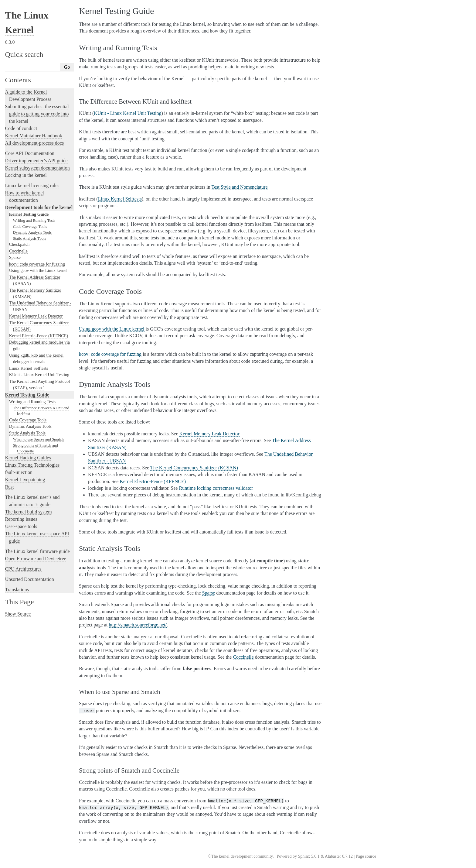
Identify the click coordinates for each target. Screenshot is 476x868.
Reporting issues (21, 519)
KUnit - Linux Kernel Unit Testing (39, 375)
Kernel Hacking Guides (28, 458)
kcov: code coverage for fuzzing (37, 264)
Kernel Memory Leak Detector (36, 316)
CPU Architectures (23, 569)
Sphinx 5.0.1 (309, 856)
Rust (9, 487)
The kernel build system (28, 512)
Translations (17, 590)
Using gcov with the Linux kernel (38, 270)
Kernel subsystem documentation (37, 168)
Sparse (15, 257)
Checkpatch (19, 244)
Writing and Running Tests (34, 220)
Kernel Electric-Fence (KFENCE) (39, 336)
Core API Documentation (30, 153)
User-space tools (21, 526)
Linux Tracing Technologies (32, 465)
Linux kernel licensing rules (32, 185)
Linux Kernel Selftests (29, 368)
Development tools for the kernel (39, 207)
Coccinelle (18, 251)
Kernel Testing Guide (29, 214)
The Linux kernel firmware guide (37, 551)
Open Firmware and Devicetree (35, 559)
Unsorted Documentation (29, 579)
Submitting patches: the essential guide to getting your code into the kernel (37, 114)
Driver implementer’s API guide (36, 161)
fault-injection (19, 472)
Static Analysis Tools (30, 238)
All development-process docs (34, 143)
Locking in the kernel (26, 175)
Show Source (18, 614)
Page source (366, 856)
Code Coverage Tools (30, 226)
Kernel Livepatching (25, 480)
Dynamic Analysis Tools (32, 232)
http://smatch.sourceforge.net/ (138, 625)
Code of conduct (21, 128)
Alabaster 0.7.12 (339, 856)
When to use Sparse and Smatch (38, 439)
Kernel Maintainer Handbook (33, 136)
